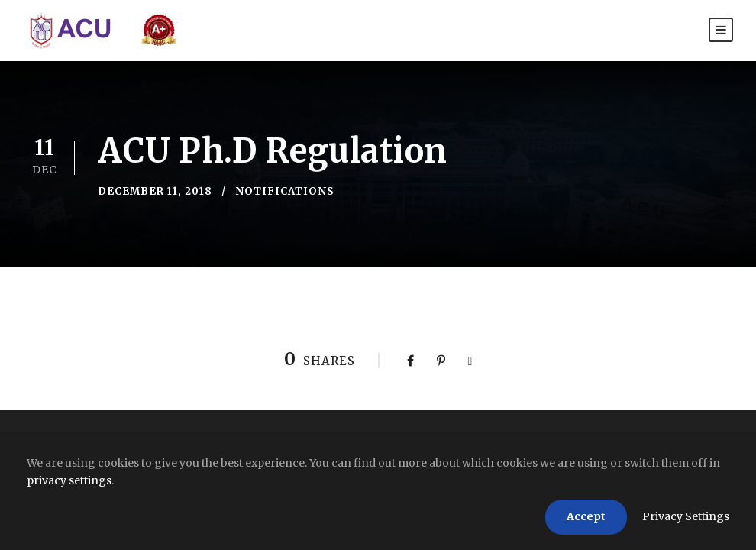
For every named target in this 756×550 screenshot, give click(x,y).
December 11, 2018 (155, 191)
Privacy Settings (686, 516)
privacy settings (69, 480)
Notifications (285, 191)
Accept (586, 516)
